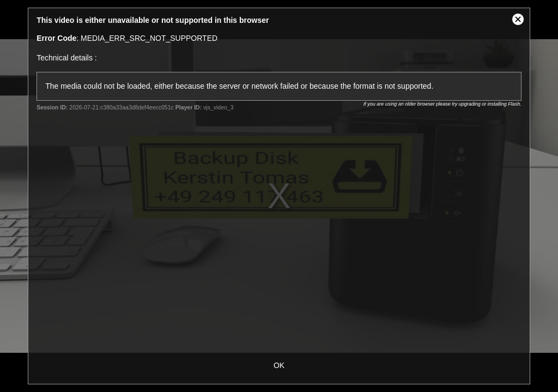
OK (279, 365)
